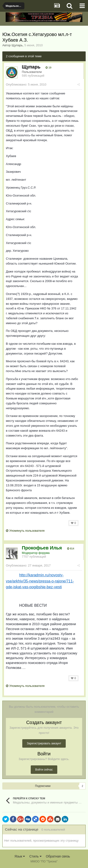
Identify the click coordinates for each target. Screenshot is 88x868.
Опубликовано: (26, 84)
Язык (20, 856)
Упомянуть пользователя (25, 531)
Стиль (35, 856)
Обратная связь (58, 856)
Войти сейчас (44, 770)
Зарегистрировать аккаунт (44, 743)
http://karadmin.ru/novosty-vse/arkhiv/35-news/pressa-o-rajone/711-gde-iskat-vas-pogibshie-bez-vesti (40, 581)
